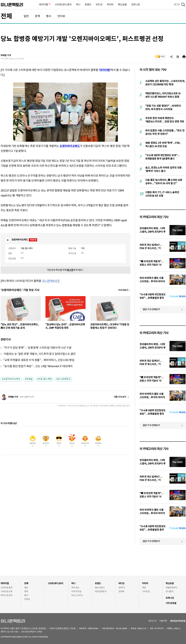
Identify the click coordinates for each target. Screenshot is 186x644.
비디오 (99, 5)
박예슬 (29, 379)
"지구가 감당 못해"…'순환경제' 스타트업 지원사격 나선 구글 (37, 348)
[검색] (183, 5)
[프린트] (184, 57)
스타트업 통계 (7, 588)
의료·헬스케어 (45, 379)
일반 (26, 16)
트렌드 (88, 5)
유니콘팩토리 (12, 5)
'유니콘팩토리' (50, 281)
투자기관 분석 (7, 595)
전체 (6, 16)
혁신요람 (122, 5)
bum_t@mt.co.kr (27, 397)
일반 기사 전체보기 (151, 309)
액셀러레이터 (171, 588)
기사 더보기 (123, 290)
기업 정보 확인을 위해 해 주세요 (64, 270)
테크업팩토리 (101, 592)
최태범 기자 (6, 55)
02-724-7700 (16, 632)
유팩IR (121, 592)
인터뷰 (61, 16)
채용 (144, 588)
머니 (78, 5)
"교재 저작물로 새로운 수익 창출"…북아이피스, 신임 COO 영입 (39, 360)
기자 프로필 (171, 603)
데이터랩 (45, 5)
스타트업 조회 (7, 592)
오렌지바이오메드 (12, 379)
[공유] (171, 57)
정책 (37, 16)
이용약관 (163, 621)
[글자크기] (178, 57)
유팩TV (122, 588)
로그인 (177, 5)
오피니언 (136, 5)
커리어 (110, 5)
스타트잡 (146, 592)
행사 (49, 16)
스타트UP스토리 (63, 5)
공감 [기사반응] (163, 57)
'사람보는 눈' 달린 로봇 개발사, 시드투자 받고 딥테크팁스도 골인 (39, 354)
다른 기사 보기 (120, 397)
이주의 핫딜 (76, 592)
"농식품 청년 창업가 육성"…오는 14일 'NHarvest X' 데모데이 (38, 366)
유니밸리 (170, 592)
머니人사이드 (77, 595)
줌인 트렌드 (100, 588)
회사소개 (152, 621)
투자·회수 (75, 588)
